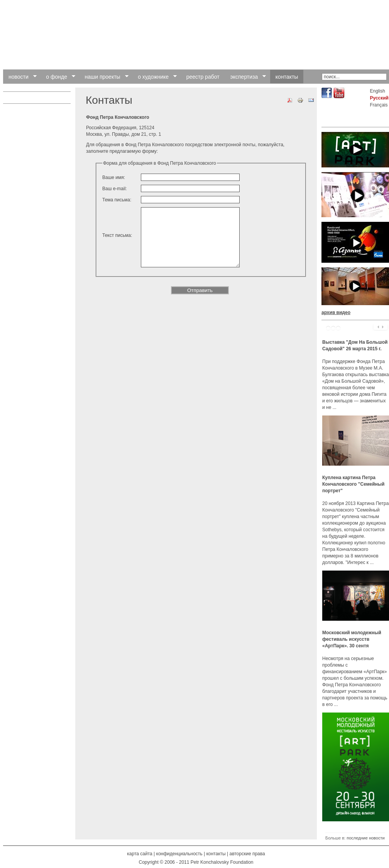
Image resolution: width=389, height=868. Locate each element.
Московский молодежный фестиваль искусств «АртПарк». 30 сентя (352, 639)
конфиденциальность (179, 854)
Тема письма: (117, 200)
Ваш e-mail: (115, 189)
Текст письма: (117, 247)
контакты (216, 854)
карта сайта (140, 854)
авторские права (247, 854)
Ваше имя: (114, 177)
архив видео (336, 312)
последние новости (365, 838)
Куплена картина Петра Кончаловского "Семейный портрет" (353, 484)
